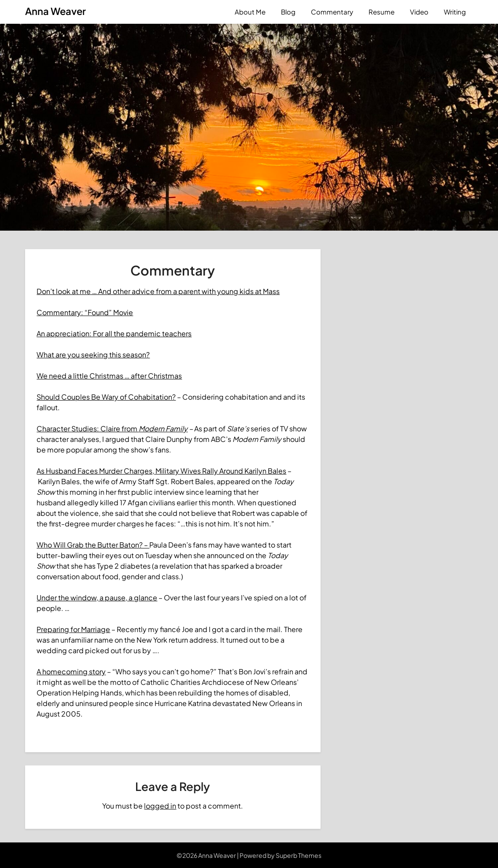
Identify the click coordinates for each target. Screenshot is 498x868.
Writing (455, 12)
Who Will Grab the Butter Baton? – (93, 545)
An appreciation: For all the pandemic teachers (114, 333)
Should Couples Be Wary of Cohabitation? (106, 397)
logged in (160, 806)
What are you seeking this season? (93, 355)
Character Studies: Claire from (88, 428)
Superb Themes (299, 855)
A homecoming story (71, 671)
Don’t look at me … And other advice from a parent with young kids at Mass (158, 291)
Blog (288, 12)
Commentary (332, 12)
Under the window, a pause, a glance (97, 598)
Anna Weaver (55, 11)
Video (419, 12)
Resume (382, 12)
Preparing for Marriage (73, 629)
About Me (250, 12)
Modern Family (163, 428)
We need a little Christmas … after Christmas (109, 376)
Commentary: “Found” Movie (85, 312)
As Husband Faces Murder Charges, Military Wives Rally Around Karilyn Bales (161, 471)
